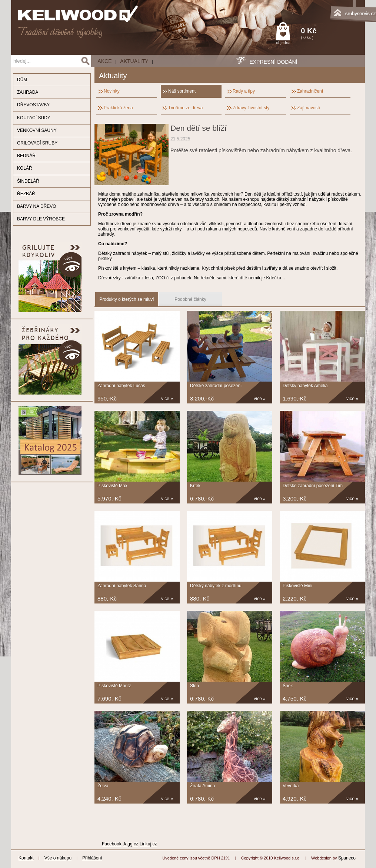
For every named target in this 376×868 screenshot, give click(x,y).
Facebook (112, 844)
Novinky (112, 91)
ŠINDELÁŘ (28, 181)
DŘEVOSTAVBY (33, 105)
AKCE (104, 61)
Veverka (291, 786)
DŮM (22, 80)
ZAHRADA (28, 92)
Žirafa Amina (202, 786)
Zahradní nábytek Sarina (122, 586)
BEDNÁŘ (26, 156)
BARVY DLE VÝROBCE (41, 219)
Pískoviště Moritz (114, 686)
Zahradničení (310, 91)
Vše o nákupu (58, 858)
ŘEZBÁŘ (26, 194)
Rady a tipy (244, 91)
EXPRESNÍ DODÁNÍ (273, 62)
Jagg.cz (131, 844)
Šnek (288, 686)
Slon (194, 686)
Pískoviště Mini (297, 586)
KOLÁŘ (25, 168)
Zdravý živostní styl (252, 108)
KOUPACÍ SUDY (34, 118)
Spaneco (347, 858)
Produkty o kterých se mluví (127, 299)
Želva (103, 786)
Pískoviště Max (112, 486)
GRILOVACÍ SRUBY (37, 143)
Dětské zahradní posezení (216, 386)
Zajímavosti (308, 108)
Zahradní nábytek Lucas (121, 386)
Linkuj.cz (148, 844)
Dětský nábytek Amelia (305, 386)
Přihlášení (92, 858)
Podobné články (190, 299)
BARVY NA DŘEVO (37, 206)
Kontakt (26, 858)
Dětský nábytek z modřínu (216, 586)
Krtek (195, 486)
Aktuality (134, 61)
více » (167, 399)
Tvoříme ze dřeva (185, 108)
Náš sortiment (182, 91)
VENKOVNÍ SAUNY (37, 130)
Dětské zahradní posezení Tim (313, 486)
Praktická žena (118, 108)
